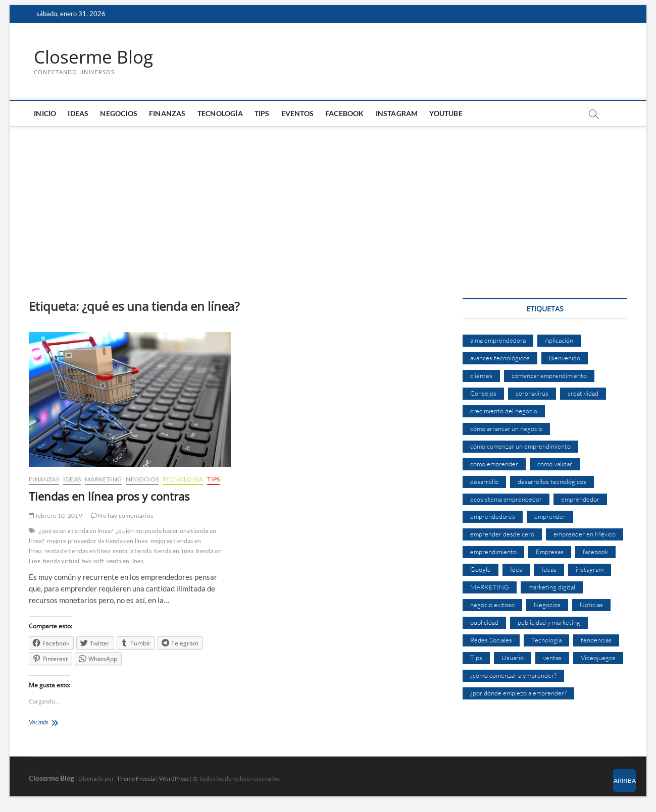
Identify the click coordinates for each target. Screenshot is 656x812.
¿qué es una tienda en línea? (76, 531)
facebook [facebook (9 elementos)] (595, 552)
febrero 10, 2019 (56, 516)
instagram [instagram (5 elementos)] (590, 570)
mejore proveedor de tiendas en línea (97, 541)
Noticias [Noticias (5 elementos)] (591, 605)
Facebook (345, 114)
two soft (93, 561)
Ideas (78, 114)
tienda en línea (174, 551)
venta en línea (125, 561)
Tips (262, 114)
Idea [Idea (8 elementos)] (516, 570)
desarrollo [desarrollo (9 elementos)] (484, 481)
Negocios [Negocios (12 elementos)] (547, 605)
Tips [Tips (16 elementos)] (476, 658)
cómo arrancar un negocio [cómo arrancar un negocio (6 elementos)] (506, 428)
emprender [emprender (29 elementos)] (550, 517)
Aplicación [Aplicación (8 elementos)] (559, 341)
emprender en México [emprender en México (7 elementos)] (585, 534)
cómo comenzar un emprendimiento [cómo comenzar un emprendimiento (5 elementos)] (520, 446)
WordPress (174, 778)
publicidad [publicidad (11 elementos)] (484, 623)
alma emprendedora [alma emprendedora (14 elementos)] (498, 341)
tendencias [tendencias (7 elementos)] (596, 640)
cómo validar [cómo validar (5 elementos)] (555, 464)
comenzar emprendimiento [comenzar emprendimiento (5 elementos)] (549, 376)
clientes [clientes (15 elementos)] (481, 376)
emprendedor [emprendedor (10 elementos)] (580, 499)
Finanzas (167, 114)
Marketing (103, 479)
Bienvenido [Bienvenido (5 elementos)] (565, 358)
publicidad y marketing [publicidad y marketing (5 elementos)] (549, 623)
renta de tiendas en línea (77, 551)
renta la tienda (132, 551)
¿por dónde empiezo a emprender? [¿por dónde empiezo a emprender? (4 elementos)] (518, 693)
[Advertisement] (328, 203)
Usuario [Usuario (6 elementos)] (513, 658)
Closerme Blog (95, 57)
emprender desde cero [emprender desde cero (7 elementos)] (502, 534)
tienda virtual (61, 561)
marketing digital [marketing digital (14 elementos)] (552, 587)
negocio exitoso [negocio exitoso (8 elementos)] (492, 605)
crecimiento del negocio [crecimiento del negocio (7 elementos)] (504, 411)
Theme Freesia (136, 778)
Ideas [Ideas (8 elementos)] (549, 570)
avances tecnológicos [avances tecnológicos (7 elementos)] (500, 358)
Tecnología (220, 114)
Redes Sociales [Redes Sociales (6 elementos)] (491, 640)
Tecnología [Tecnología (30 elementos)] (546, 640)
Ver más (48, 723)
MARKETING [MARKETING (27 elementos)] (490, 587)
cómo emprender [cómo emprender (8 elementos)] (494, 464)
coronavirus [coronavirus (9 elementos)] (532, 394)
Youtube (446, 114)
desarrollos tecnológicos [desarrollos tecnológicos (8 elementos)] (552, 481)
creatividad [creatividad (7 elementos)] (583, 394)
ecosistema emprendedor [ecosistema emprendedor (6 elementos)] (506, 499)
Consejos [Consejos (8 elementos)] (483, 394)
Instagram (397, 114)
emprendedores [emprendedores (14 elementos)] (493, 517)
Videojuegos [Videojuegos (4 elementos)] (598, 658)
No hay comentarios (122, 516)
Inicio (45, 114)
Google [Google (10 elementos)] (481, 570)
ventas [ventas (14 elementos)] (552, 658)
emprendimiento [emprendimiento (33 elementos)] (493, 552)
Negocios (119, 114)
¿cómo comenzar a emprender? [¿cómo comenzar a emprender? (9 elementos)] (513, 675)
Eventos (297, 114)
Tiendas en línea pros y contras (109, 496)
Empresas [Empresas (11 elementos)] (550, 552)
